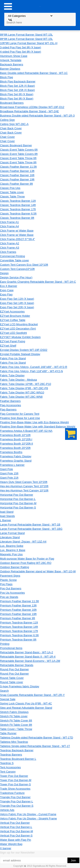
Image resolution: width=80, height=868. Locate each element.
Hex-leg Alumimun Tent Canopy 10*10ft (24, 490)
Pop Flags (6, 584)
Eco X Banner (9, 286)
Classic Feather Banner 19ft (17, 179)
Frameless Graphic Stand (16, 461)
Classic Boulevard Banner (16, 145)
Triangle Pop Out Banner (15, 797)
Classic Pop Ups (10, 188)
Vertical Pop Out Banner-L (16, 827)
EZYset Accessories (12, 312)
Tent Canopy (8, 772)
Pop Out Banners (11, 588)
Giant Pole (7, 469)
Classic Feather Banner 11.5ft (18, 167)
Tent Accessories (10, 767)
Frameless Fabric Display (16, 456)
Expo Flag (6, 294)
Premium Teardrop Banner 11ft (19, 623)
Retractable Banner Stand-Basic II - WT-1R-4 (28, 657)
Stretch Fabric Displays (14, 712)
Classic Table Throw (12, 196)
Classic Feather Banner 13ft (17, 171)
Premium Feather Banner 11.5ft (19, 601)
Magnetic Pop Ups (11, 554)
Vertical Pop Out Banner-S (16, 836)
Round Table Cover (12, 678)
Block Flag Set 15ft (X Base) (17, 90)
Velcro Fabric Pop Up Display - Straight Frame (28, 818)
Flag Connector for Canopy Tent (20, 414)
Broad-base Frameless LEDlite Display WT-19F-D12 (32, 107)
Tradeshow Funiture (12, 793)
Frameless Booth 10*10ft (15, 435)
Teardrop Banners (11, 755)
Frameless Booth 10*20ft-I (16, 439)
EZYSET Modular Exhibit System (20, 337)
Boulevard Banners (12, 103)
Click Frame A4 (9, 226)
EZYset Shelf (8, 346)
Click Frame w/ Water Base (17, 231)
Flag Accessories (10, 405)
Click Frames (8, 252)
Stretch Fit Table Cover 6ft (16, 720)
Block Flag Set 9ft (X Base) (17, 99)
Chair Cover (7, 137)
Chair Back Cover (11, 128)
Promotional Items (11, 648)
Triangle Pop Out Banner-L (17, 801)
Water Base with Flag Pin (15, 840)
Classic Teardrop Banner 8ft (17, 218)
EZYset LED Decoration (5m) (18, 329)
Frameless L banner (12, 465)
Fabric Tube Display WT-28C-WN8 (21, 397)
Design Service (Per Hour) (16, 277)
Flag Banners (8, 410)
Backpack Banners (12, 64)
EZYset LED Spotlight (13, 333)
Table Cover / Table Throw (16, 729)
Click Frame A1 (9, 222)
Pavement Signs (10, 576)
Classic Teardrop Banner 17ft (18, 209)
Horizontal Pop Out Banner (17, 495)
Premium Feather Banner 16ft (18, 610)
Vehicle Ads (7, 810)
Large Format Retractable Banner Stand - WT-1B (30, 525)
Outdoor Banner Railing (15, 567)
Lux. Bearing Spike (12, 546)
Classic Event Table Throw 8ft (18, 162)
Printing (5, 644)
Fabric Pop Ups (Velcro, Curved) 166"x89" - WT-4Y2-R (34, 367)
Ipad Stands (7, 516)
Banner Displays (10, 69)
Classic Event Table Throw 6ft (18, 158)
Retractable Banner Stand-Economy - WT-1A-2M (30, 661)
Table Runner (8, 733)
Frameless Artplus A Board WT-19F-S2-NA (26, 431)
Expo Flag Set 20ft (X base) (17, 307)
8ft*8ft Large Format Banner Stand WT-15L (26, 35)
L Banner (6, 520)
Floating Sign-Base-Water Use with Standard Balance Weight (38, 427)
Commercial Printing (12, 256)
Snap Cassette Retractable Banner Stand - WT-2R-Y (32, 695)
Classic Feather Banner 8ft (16, 184)
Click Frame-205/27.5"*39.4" (17, 239)
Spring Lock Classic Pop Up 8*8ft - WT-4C (26, 703)
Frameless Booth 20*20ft (15, 448)
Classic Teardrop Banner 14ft (18, 205)
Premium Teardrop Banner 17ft (19, 631)
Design (4, 273)
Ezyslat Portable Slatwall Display (20, 354)
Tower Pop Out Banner (14, 776)
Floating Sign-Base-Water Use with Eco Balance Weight (34, 422)
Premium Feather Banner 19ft (18, 614)
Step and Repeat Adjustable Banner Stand (26, 708)
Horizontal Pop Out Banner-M (18, 503)
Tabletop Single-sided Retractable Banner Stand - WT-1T (35, 746)
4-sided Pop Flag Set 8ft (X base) (20, 52)
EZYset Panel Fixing (13, 341)
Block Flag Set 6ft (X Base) (17, 94)
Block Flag (7, 77)
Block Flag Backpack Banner (18, 81)
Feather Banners (10, 401)
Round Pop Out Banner (14, 669)
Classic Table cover (12, 192)
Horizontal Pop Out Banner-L (18, 499)
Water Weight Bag (11, 844)
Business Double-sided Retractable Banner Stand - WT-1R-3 (37, 116)
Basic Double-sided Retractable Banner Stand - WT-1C (34, 73)
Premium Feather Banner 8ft (17, 618)
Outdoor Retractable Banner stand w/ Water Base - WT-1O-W (38, 571)
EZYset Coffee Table (13, 320)
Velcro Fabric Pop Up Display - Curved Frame (28, 814)
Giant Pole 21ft (9, 478)
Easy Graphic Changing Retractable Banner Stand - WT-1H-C (38, 282)
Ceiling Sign (7, 120)
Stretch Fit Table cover (14, 716)
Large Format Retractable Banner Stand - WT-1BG (31, 529)
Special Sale (8, 699)
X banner (6, 848)
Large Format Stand (12, 533)
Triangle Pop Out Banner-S (17, 806)
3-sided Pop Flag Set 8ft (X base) (20, 47)
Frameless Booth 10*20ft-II (17, 444)
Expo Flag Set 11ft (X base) (17, 299)
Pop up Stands (9, 597)
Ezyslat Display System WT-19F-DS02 (24, 350)
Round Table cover (12, 682)
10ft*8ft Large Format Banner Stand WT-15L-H (29, 43)
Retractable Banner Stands (17, 665)
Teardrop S (7, 763)
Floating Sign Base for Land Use (20, 418)
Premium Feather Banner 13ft (18, 605)
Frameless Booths (11, 452)
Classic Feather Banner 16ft (17, 175)
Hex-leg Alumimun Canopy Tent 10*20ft (24, 486)
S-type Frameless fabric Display (20, 686)
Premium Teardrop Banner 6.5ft (19, 635)
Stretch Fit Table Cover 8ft (16, 725)
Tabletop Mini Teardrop (14, 742)
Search (4, 691)
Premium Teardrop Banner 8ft (18, 640)
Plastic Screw (8, 580)
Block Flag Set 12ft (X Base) (17, 86)
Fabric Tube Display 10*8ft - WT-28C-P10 (25, 384)
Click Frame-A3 (10, 248)
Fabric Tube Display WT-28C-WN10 (22, 392)
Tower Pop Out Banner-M (16, 780)
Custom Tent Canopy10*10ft (17, 269)
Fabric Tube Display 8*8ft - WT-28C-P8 (24, 388)
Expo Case (7, 290)
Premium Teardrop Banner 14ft (19, 627)
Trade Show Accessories (15, 789)
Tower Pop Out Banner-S (15, 784)
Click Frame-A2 (10, 243)
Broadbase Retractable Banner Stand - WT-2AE (29, 111)
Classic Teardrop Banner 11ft (18, 201)
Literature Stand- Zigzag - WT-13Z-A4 (23, 542)
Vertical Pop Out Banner (15, 823)
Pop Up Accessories (12, 593)
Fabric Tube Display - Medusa (18, 380)
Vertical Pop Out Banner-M (17, 831)
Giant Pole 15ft (9, 473)
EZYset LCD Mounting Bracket (19, 324)
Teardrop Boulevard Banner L (18, 759)
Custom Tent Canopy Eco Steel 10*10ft (24, 265)
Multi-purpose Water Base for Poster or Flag (27, 559)
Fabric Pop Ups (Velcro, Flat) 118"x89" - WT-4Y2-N (31, 371)
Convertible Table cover (15, 260)
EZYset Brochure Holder (15, 316)
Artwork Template (11, 60)
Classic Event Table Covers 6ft (19, 150)
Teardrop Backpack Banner (17, 750)
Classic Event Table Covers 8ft (19, 154)
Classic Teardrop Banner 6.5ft (18, 214)
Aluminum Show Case (14, 56)
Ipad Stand (7, 512)
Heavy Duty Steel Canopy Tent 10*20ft (24, 482)
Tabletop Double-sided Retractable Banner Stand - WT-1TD (37, 738)
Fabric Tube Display (12, 375)
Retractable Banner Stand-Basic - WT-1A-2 (27, 652)
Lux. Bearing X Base (13, 550)
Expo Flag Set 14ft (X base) (17, 303)
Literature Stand (10, 537)
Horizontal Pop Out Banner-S (18, 507)
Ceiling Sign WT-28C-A (14, 124)
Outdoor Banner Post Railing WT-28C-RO (26, 563)
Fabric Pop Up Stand (13, 358)
